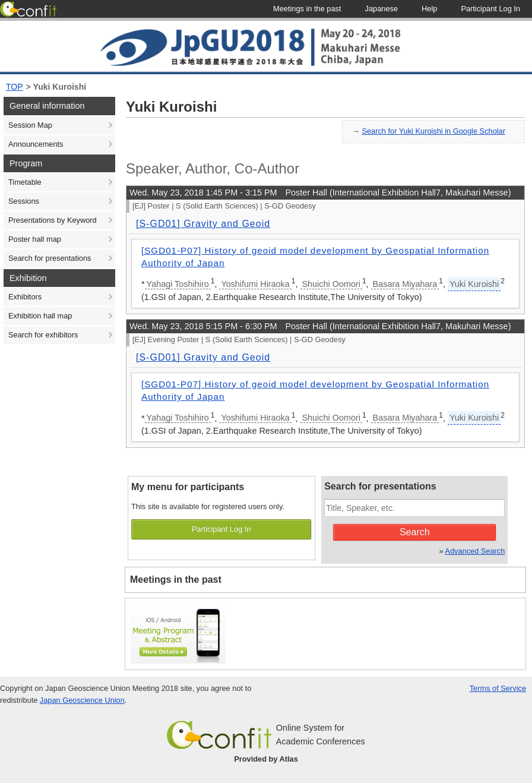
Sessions (24, 201)
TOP (15, 87)
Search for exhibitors (43, 335)
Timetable (25, 182)
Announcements (36, 144)
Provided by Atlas (266, 759)
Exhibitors (25, 297)
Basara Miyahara (405, 284)
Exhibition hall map (40, 316)
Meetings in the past (176, 580)
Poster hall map (35, 239)
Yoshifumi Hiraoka (255, 284)
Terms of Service (498, 688)
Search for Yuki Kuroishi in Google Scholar (433, 131)
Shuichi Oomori (331, 284)
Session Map (30, 125)
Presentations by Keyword (53, 220)
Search (415, 532)
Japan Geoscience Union (82, 700)
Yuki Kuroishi (60, 87)
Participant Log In (221, 529)
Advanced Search (475, 551)
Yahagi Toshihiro (178, 284)
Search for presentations (50, 258)
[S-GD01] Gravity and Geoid (203, 224)
